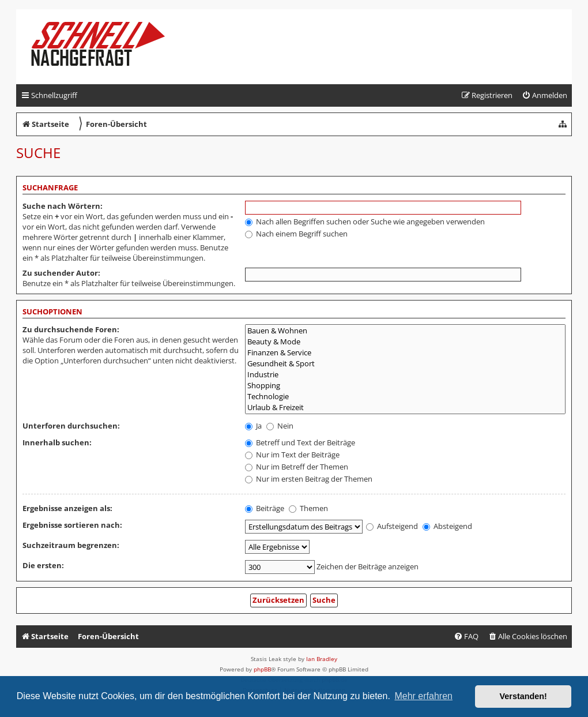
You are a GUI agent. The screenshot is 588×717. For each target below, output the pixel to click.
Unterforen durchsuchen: (71, 426)
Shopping (405, 386)
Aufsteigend (392, 526)
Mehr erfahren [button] (423, 696)
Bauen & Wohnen (405, 331)
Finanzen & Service (405, 353)
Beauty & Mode (405, 342)
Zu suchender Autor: (61, 273)
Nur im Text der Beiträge (292, 455)
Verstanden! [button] (523, 696)
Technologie (405, 397)
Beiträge (265, 508)
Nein (280, 426)
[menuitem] (544, 95)
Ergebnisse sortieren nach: (72, 525)
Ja (253, 426)
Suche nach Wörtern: (63, 206)
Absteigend (447, 526)
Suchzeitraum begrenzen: (71, 545)
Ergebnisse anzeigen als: (67, 508)
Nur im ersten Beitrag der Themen (309, 479)
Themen (308, 508)
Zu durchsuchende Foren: (71, 329)
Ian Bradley (322, 659)
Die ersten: (43, 565)
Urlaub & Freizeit (405, 408)
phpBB (262, 669)
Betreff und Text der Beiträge (300, 442)
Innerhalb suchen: (57, 442)
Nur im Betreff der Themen (297, 467)
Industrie (405, 375)
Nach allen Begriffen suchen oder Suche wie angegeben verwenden (365, 222)
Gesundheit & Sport (405, 364)
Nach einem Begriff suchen (296, 234)
